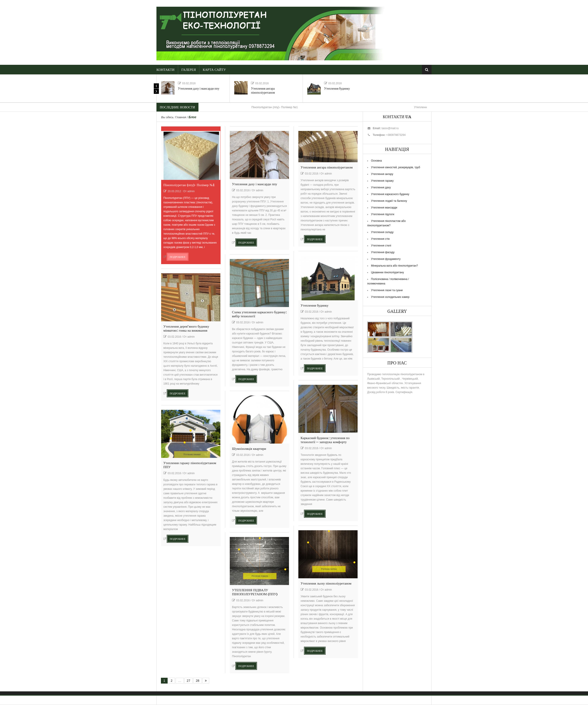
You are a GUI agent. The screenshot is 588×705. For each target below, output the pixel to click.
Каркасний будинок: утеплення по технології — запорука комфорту (325, 440)
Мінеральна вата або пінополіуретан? (394, 266)
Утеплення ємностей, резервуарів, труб (396, 167)
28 (198, 681)
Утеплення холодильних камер (390, 297)
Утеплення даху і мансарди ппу (199, 89)
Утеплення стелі (381, 246)
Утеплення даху (381, 187)
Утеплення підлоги (383, 214)
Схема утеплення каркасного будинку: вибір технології (259, 314)
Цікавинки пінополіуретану (387, 272)
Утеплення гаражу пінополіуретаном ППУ (190, 465)
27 (189, 681)
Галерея (189, 70)
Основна (376, 161)
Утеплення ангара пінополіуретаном (263, 91)
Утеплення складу (382, 232)
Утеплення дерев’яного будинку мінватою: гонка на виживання (186, 329)
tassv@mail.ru (390, 128)
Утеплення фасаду (383, 252)
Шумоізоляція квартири (249, 449)
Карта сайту (214, 70)
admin (191, 191)
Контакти (165, 70)
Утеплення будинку (337, 89)
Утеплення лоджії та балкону (389, 201)
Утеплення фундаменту (386, 259)
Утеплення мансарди (384, 208)
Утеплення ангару (382, 174)
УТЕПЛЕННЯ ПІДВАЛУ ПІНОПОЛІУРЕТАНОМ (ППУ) (255, 592)
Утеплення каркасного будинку (390, 194)
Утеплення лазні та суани (387, 290)
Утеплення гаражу (382, 181)
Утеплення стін (380, 239)
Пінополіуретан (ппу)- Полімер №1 (275, 107)
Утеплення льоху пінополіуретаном (326, 584)
